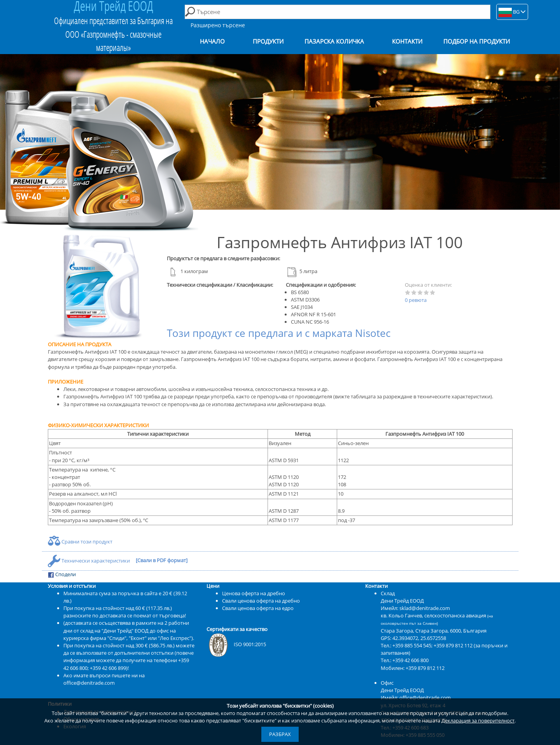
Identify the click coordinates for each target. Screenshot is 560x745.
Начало (212, 41)
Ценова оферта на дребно (254, 593)
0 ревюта (416, 300)
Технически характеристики (89, 561)
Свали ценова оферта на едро (258, 608)
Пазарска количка (334, 41)
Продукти (268, 41)
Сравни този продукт (80, 542)
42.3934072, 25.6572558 (419, 638)
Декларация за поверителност (478, 720)
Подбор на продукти (477, 41)
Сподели (62, 574)
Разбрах (280, 734)
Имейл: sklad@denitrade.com (415, 608)
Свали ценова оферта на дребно (261, 601)
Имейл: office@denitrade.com (416, 698)
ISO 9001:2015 (236, 644)
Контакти (407, 41)
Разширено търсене (218, 25)
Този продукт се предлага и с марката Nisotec (279, 333)
